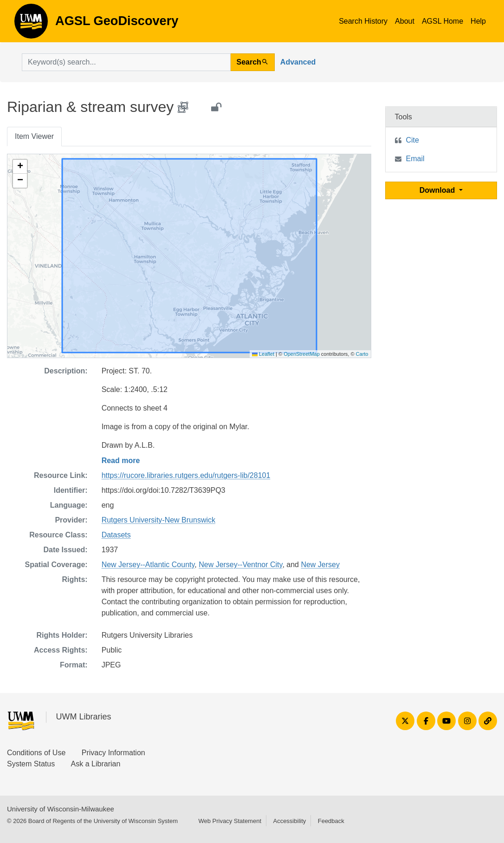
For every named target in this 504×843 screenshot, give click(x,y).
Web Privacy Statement (230, 821)
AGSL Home (443, 21)
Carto (362, 354)
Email (415, 159)
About (405, 21)
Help (478, 21)
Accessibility (289, 821)
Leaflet (263, 354)
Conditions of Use (36, 753)
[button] (20, 167)
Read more (121, 461)
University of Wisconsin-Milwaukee (61, 809)
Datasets (116, 535)
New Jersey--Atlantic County (148, 565)
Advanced (298, 62)
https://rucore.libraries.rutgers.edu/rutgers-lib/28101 (186, 475)
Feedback (331, 821)
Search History (363, 21)
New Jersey (320, 565)
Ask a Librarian (96, 764)
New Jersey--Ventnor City (240, 565)
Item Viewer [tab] (34, 136)
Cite (413, 140)
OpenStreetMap (302, 354)
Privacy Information (113, 753)
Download (438, 190)
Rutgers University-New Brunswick (158, 520)
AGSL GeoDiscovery (31, 24)
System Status (31, 764)
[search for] (126, 62)
